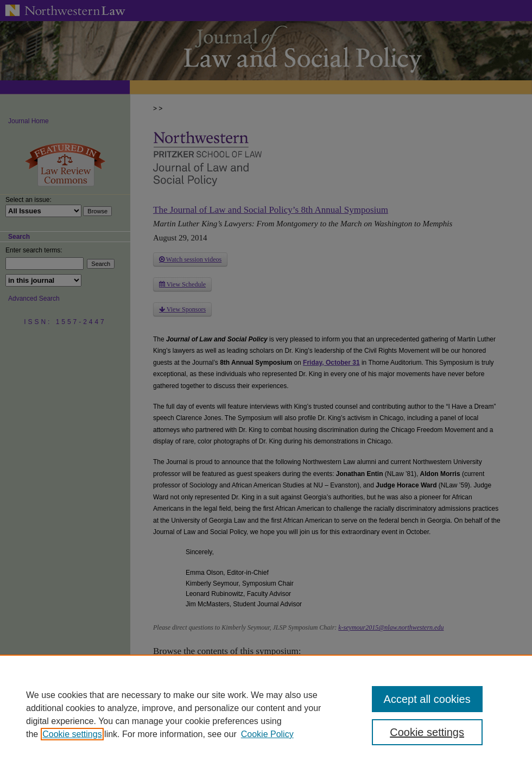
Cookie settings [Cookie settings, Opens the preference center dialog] (427, 732)
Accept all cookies (427, 699)
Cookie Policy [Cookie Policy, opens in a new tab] (267, 734)
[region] (266, 714)
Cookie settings (72, 734)
